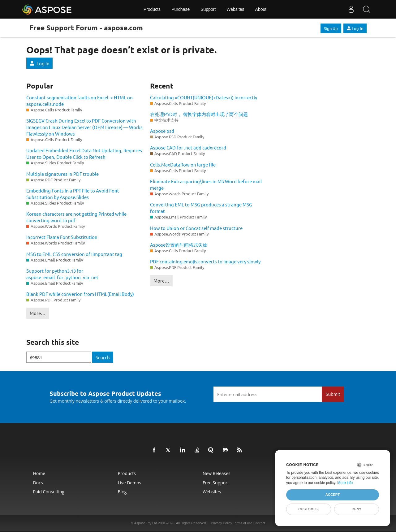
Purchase (181, 9)
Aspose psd (162, 131)
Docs (38, 483)
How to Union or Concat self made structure (196, 228)
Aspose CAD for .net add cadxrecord (188, 147)
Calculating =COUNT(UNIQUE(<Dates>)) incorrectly (204, 97)
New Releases (217, 473)
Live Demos (129, 483)
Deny (357, 509)
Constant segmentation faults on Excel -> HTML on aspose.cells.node (80, 101)
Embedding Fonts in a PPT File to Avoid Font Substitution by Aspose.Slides (73, 194)
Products (152, 9)
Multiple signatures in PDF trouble (62, 174)
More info (345, 483)
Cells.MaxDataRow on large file (183, 164)
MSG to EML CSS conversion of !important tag (74, 254)
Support (208, 9)
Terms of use (243, 523)
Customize (308, 509)
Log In (355, 28)
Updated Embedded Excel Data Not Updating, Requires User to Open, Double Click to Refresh (84, 154)
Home (39, 473)
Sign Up (331, 28)
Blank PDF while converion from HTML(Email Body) (80, 294)
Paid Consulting (49, 492)
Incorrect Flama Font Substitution (62, 237)
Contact (259, 523)
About (261, 9)
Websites (235, 9)
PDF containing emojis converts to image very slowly (205, 261)
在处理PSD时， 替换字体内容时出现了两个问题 (199, 114)
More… (38, 313)
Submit (333, 394)
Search (103, 357)
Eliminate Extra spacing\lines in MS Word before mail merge (206, 184)
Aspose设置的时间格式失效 (179, 245)
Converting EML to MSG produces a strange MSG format (201, 208)
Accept (333, 495)
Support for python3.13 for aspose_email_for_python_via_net (62, 274)
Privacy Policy (222, 523)
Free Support (216, 483)
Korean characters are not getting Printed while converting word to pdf (76, 217)
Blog (122, 492)
